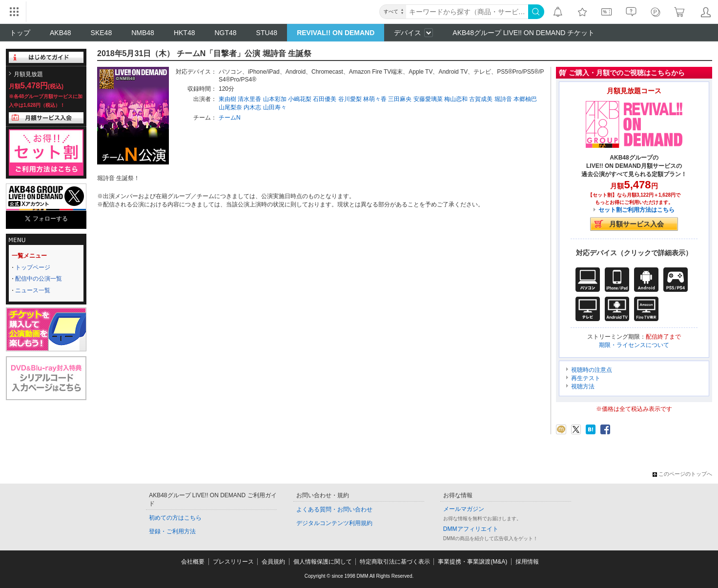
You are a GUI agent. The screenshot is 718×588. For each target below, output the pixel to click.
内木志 (252, 107)
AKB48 (61, 33)
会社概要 (193, 562)
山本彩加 (275, 99)
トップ (20, 33)
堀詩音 (503, 99)
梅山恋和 (456, 99)
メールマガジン (464, 509)
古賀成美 (481, 99)
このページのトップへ (682, 474)
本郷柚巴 (525, 99)
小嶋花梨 (300, 99)
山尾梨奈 (230, 107)
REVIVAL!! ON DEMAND (336, 33)
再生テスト (586, 378)
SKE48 (102, 33)
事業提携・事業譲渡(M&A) (472, 562)
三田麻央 (400, 99)
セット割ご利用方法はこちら (636, 210)
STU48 (267, 33)
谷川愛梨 (350, 99)
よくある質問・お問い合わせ (334, 509)
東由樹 (227, 99)
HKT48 (185, 33)
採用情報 (527, 562)
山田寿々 (275, 107)
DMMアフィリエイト (471, 529)
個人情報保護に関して (323, 562)
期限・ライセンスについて (634, 345)
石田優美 (325, 99)
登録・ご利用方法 (172, 531)
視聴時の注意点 (592, 370)
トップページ (33, 267)
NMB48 (143, 33)
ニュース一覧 (33, 290)
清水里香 (249, 99)
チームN (230, 118)
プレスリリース (233, 562)
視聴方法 (583, 386)
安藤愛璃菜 (428, 99)
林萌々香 (375, 99)
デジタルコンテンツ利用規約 (334, 523)
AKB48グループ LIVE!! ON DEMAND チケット (523, 33)
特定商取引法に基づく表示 (395, 562)
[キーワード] (467, 12)
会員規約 (273, 562)
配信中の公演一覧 (39, 279)
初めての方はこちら (175, 518)
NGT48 (225, 33)
